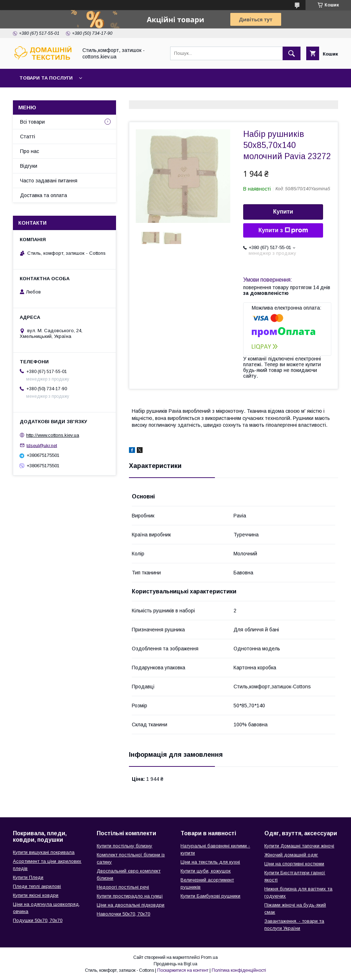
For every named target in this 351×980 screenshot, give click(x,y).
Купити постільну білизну (124, 846)
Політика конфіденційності (239, 970)
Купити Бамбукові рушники (210, 896)
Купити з (283, 230)
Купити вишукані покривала (44, 852)
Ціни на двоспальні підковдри (131, 905)
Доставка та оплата (44, 195)
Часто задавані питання (49, 181)
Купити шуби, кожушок (206, 871)
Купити (283, 212)
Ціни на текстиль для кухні (210, 862)
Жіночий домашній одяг (291, 855)
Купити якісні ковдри (36, 895)
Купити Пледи (28, 877)
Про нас (30, 151)
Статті (28, 137)
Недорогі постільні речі (123, 887)
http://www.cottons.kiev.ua (53, 435)
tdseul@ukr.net (42, 445)
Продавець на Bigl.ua (175, 964)
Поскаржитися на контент (183, 970)
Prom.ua (209, 957)
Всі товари (32, 122)
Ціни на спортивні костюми (294, 864)
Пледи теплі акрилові (37, 886)
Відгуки (29, 166)
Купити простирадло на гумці (130, 896)
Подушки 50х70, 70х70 (38, 920)
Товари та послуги (46, 78)
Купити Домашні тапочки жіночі (299, 846)
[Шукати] (292, 53)
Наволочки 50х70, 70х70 (123, 914)
